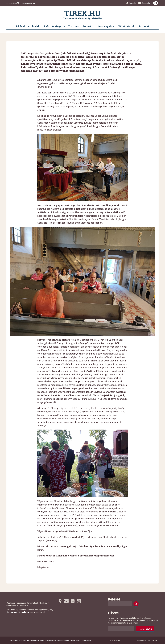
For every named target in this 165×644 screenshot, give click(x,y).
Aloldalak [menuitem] (34, 26)
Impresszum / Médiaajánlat (147, 640)
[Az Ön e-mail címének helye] (121, 629)
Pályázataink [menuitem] (127, 26)
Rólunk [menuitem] (87, 26)
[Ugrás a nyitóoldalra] (82, 15)
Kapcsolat (146, 3)
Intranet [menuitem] (144, 26)
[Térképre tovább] (60, 601)
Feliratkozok (145, 629)
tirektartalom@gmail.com (18, 612)
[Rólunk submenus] (93, 26)
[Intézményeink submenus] (115, 26)
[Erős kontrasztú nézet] (156, 3)
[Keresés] (136, 604)
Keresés (133, 3)
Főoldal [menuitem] (20, 26)
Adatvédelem (115, 640)
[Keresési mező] (120, 604)
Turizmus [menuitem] (74, 26)
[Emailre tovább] (66, 601)
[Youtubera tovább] (79, 601)
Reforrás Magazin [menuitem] (55, 26)
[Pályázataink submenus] (136, 26)
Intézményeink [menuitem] (105, 26)
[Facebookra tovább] (73, 601)
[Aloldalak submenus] (41, 26)
